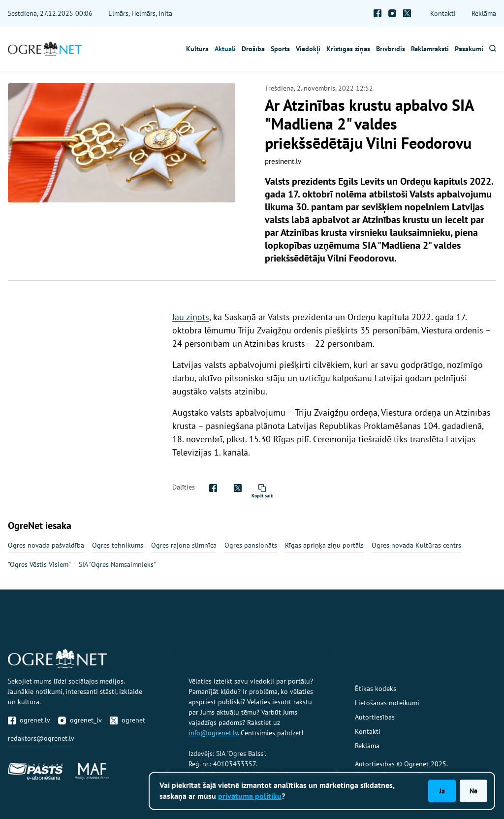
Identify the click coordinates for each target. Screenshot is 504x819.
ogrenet (127, 720)
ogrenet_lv (80, 720)
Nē (473, 791)
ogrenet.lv (29, 720)
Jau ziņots (191, 317)
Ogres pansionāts (251, 545)
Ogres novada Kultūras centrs (416, 545)
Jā (442, 791)
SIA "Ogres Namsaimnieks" (117, 564)
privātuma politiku (250, 796)
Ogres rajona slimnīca (184, 545)
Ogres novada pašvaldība (46, 545)
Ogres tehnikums (118, 545)
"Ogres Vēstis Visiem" (39, 564)
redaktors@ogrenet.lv (41, 738)
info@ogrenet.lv (213, 733)
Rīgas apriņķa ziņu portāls (324, 545)
